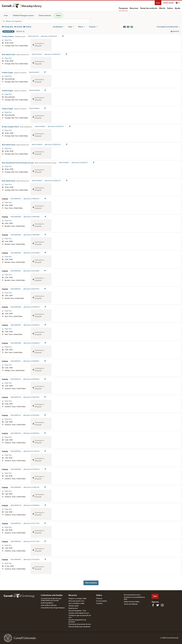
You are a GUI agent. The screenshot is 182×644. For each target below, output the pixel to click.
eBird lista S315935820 (31, 415)
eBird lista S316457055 (31, 289)
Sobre (170, 8)
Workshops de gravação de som (80, 624)
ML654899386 (16, 343)
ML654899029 (16, 469)
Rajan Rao (8, 40)
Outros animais (45, 16)
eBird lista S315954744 (31, 397)
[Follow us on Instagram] (162, 605)
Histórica (99, 599)
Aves (6, 16)
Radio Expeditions (47, 603)
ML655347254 (33, 36)
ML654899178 (16, 397)
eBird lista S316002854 (31, 379)
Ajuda (177, 8)
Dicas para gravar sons (76, 601)
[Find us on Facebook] (153, 605)
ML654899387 (16, 325)
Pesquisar (123, 8)
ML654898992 (16, 487)
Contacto (99, 603)
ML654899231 (16, 361)
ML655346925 (37, 181)
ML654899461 (16, 271)
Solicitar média (74, 606)
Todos (58, 16)
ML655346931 (64, 163)
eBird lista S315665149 (32, 487)
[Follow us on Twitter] (158, 605)
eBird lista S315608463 (32, 505)
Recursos (134, 8)
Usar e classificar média (76, 603)
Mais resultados (91, 583)
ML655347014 (37, 54)
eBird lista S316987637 (32, 199)
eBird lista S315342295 (32, 560)
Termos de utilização (131, 604)
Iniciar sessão (168, 3)
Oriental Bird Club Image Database (53, 608)
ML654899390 (16, 307)
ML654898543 (16, 523)
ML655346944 (37, 145)
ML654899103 (16, 433)
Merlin (162, 8)
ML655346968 (34, 90)
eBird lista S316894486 (32, 217)
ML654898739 (16, 505)
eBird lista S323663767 (49, 36)
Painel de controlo (149, 8)
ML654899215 (16, 379)
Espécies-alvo (73, 608)
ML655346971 (34, 72)
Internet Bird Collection (49, 605)
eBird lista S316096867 (31, 361)
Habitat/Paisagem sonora (23, 16)
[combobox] (48, 21)
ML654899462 (16, 253)
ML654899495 (16, 235)
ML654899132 (16, 415)
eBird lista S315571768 (32, 523)
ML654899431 (16, 289)
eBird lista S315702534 (32, 469)
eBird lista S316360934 (32, 307)
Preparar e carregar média (77, 599)
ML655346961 (34, 109)
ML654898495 (16, 560)
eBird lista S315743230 (32, 451)
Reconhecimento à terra (132, 595)
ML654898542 (16, 542)
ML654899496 (16, 217)
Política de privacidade (132, 602)
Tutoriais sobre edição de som (79, 613)
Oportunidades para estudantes (79, 627)
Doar (158, 3)
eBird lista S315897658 (31, 433)
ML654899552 (16, 199)
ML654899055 (16, 451)
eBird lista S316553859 (32, 253)
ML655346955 (40, 127)
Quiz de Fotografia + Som (77, 611)
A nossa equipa (102, 601)
